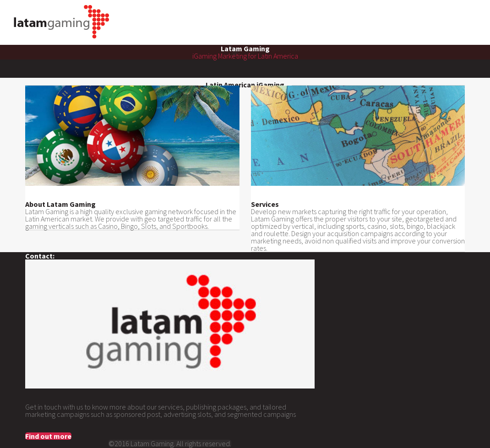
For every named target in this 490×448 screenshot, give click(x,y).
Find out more (48, 436)
